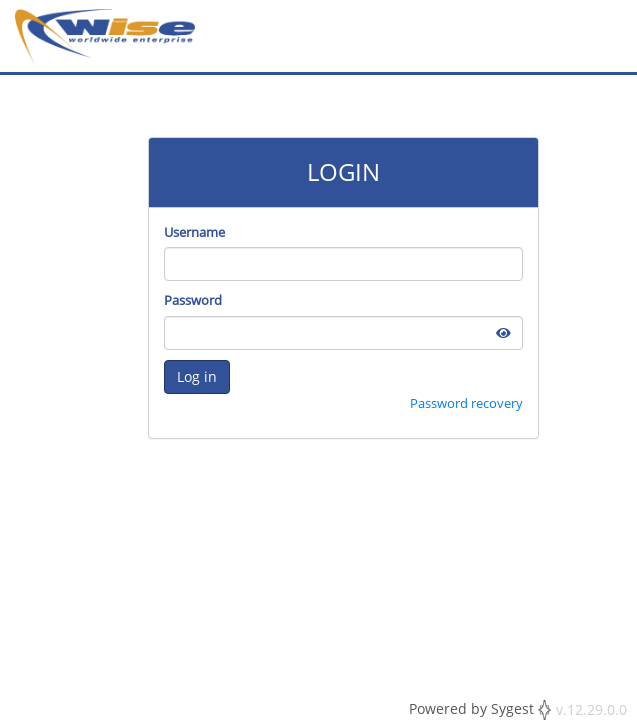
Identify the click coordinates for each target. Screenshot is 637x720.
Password (193, 300)
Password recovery (466, 403)
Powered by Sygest (480, 709)
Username (194, 232)
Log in (197, 376)
